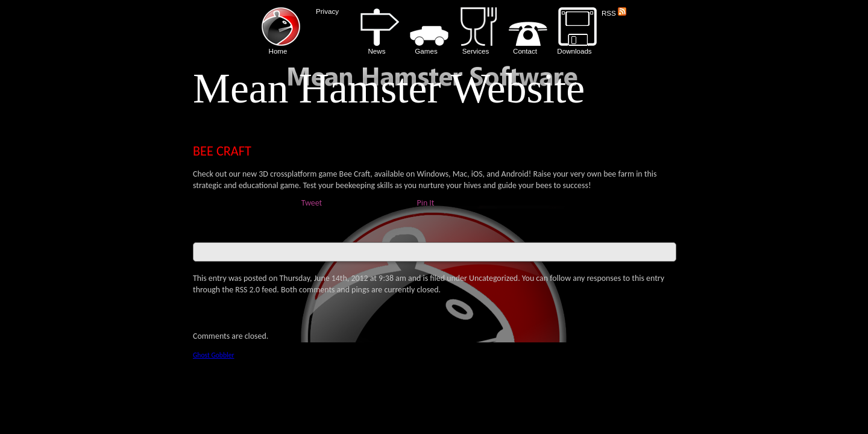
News (377, 31)
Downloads (574, 31)
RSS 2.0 (247, 290)
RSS (614, 13)
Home (278, 31)
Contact (525, 31)
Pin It (426, 203)
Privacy (327, 11)
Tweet (312, 203)
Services (476, 31)
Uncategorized (493, 278)
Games (426, 31)
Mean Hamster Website (389, 88)
